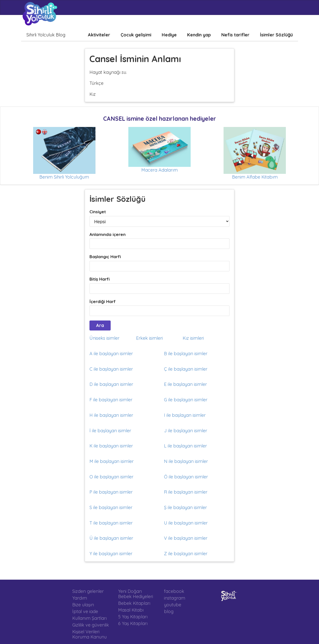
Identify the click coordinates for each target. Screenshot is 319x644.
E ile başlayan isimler (185, 384)
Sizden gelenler (88, 591)
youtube (173, 605)
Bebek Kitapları (134, 603)
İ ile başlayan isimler (110, 431)
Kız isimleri (193, 338)
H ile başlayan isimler (111, 415)
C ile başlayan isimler (111, 369)
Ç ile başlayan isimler (186, 369)
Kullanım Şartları (89, 618)
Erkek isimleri (149, 338)
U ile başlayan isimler (186, 523)
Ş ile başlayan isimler (185, 507)
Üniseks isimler (104, 338)
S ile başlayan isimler (111, 507)
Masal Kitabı (131, 610)
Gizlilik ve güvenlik (91, 625)
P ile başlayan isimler (111, 492)
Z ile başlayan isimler (186, 554)
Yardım (80, 598)
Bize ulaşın (83, 605)
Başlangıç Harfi (105, 257)
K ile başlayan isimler (111, 446)
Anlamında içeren (108, 234)
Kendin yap (199, 35)
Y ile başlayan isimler (111, 554)
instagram (175, 598)
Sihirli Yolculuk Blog (46, 35)
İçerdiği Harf (103, 301)
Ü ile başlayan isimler (111, 538)
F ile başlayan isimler (111, 400)
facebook (174, 591)
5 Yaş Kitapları (133, 617)
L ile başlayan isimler (185, 446)
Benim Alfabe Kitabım (255, 177)
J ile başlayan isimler (186, 431)
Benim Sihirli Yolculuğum (64, 177)
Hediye (169, 35)
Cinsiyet (98, 212)
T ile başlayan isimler (111, 523)
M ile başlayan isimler (112, 461)
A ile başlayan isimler (111, 354)
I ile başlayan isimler (185, 415)
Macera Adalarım (159, 170)
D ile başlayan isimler (111, 384)
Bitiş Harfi (100, 279)
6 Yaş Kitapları (133, 623)
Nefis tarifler (235, 35)
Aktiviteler (99, 35)
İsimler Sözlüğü (276, 35)
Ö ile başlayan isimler (186, 477)
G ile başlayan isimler (186, 400)
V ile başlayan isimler (186, 538)
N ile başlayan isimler (186, 461)
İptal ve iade (85, 611)
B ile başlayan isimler (186, 354)
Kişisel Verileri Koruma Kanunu (89, 634)
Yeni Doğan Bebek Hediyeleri (136, 594)
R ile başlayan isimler (186, 492)
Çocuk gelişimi (136, 35)
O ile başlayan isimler (111, 477)
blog (169, 611)
